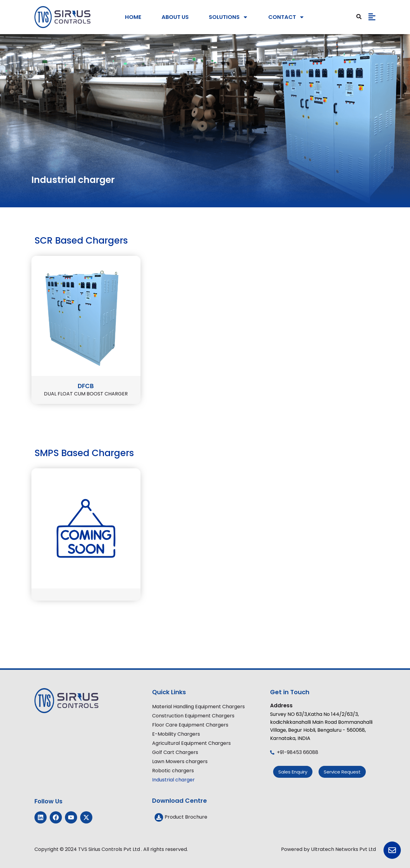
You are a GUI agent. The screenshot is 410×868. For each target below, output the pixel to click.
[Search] (359, 17)
